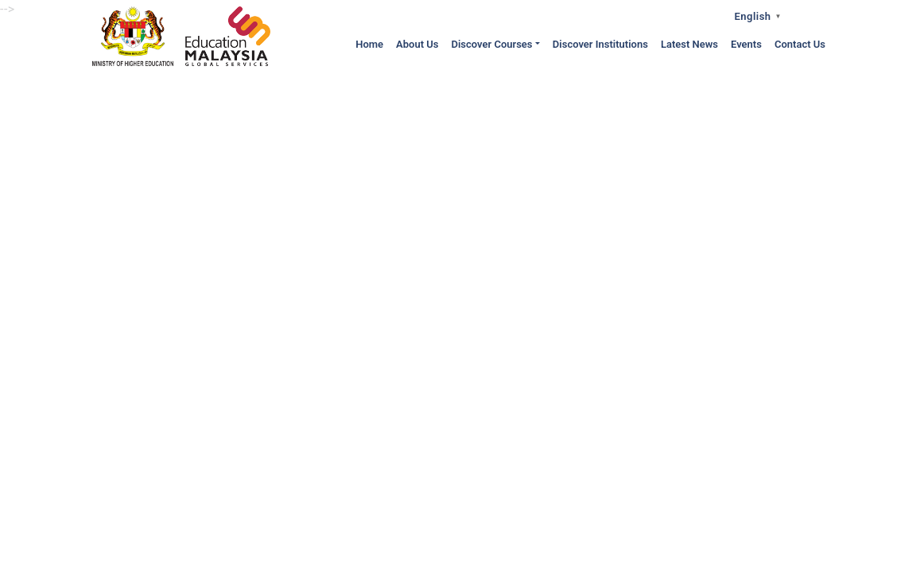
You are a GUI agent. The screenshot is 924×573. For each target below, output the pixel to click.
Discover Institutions (600, 44)
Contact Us (800, 44)
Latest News (689, 44)
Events (746, 44)
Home (369, 44)
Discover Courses (491, 44)
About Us (417, 44)
